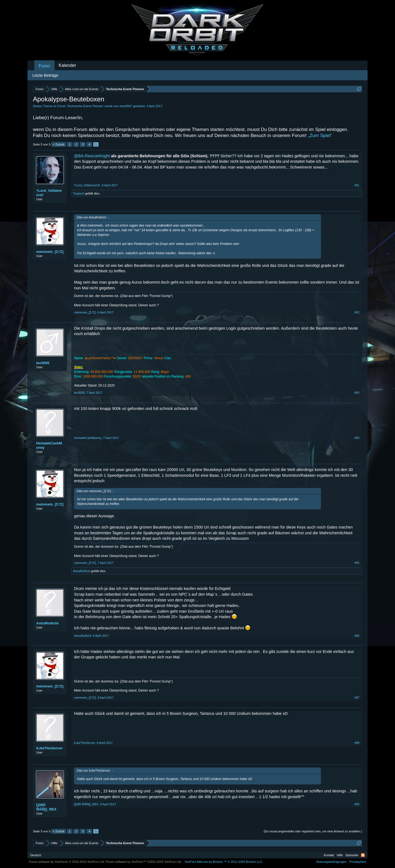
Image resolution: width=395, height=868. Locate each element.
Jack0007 (126, 106)
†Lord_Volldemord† (49, 193)
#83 (357, 393)
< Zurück (59, 144)
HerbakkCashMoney (49, 445)
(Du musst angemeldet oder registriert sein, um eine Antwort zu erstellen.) (313, 831)
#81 (357, 185)
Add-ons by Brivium (224, 862)
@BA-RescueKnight (92, 156)
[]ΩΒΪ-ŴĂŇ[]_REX (46, 807)
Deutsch (36, 855)
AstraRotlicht (81, 571)
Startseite (352, 855)
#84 (357, 438)
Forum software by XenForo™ (144, 862)
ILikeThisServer (50, 748)
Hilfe (340, 855)
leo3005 (43, 363)
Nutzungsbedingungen (331, 862)
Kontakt (329, 855)
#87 (357, 698)
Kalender (67, 65)
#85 (357, 563)
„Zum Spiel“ (320, 135)
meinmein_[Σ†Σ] (50, 252)
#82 (357, 312)
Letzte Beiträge (45, 75)
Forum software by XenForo (67, 862)
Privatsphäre (358, 862)
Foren (44, 66)
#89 (357, 804)
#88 (357, 743)
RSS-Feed (363, 855)
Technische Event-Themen (85, 106)
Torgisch (79, 193)
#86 (357, 636)
